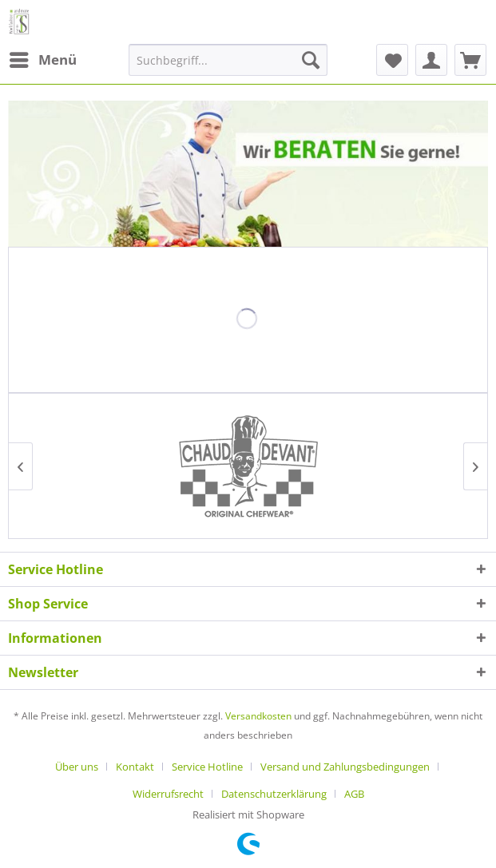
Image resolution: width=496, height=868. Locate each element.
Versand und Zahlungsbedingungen (345, 767)
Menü (43, 58)
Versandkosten (258, 716)
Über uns (77, 767)
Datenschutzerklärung (274, 794)
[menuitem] (42, 60)
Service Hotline (207, 767)
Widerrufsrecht (168, 794)
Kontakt (135, 767)
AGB (354, 794)
